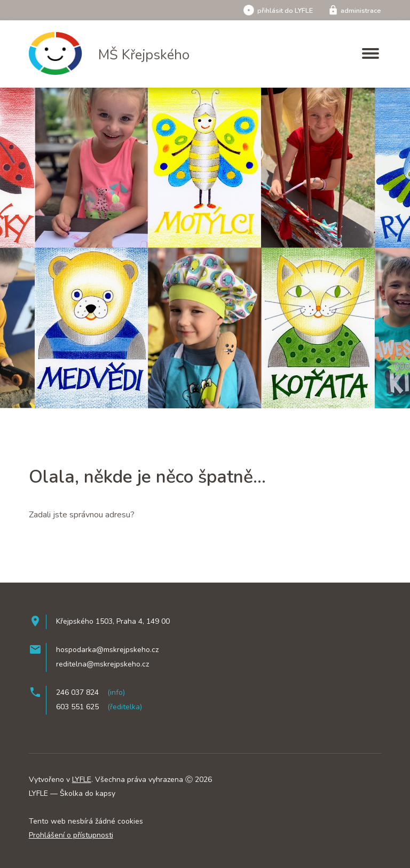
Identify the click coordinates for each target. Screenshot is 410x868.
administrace (354, 11)
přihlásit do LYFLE (278, 11)
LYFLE (82, 780)
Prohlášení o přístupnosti (71, 835)
